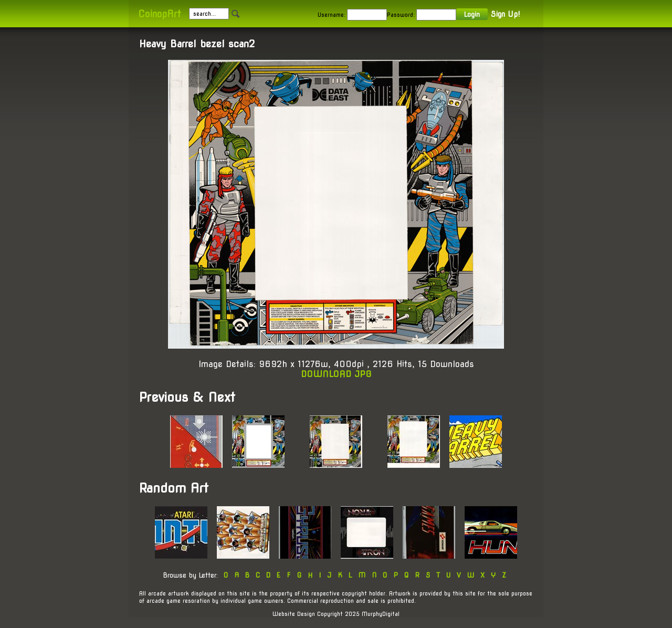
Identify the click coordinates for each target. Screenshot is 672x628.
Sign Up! (505, 14)
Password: (401, 15)
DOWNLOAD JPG (336, 374)
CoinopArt (159, 14)
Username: (332, 15)
